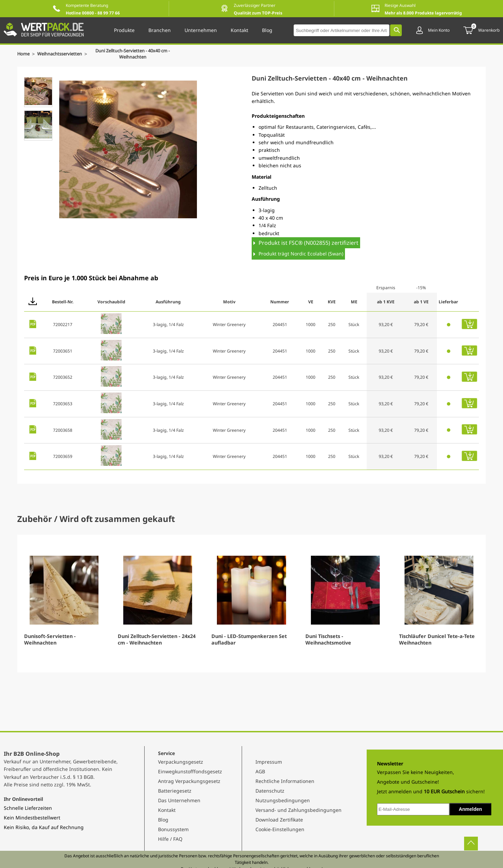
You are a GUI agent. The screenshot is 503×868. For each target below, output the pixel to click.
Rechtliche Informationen (285, 781)
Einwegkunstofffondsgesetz (190, 771)
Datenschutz (270, 791)
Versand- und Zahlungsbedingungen (298, 810)
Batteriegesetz (175, 791)
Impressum (269, 762)
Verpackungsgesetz (181, 762)
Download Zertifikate (279, 820)
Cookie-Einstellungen (280, 829)
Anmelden (470, 809)
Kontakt (167, 810)
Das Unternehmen (179, 800)
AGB (260, 771)
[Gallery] (251, 604)
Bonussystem (173, 829)
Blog (163, 820)
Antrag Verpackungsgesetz (189, 781)
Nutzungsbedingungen (283, 800)
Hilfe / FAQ (170, 839)
